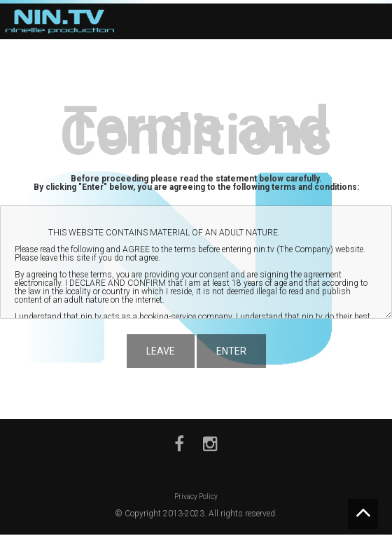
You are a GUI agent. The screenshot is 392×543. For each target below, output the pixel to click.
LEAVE (161, 351)
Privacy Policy (196, 496)
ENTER (231, 351)
